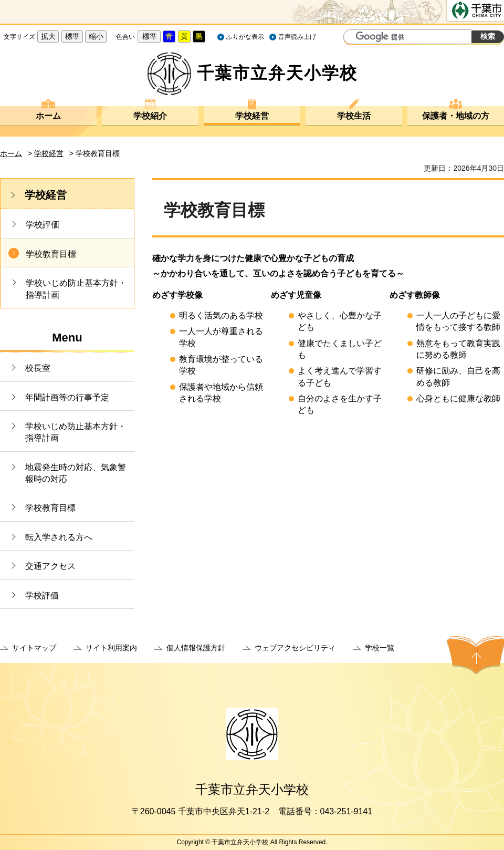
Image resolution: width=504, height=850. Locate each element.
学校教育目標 (51, 254)
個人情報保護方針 (196, 648)
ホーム (48, 116)
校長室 (38, 368)
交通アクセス (50, 566)
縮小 (96, 36)
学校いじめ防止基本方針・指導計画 (76, 289)
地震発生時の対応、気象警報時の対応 (76, 473)
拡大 (48, 36)
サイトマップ (34, 648)
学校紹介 (150, 116)
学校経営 (252, 116)
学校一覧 (380, 648)
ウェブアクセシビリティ (295, 648)
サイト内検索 (353, 38)
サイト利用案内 (111, 648)
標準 (72, 36)
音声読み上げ (297, 37)
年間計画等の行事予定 (67, 397)
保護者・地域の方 (456, 116)
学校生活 (354, 116)
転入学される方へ (59, 537)
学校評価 (43, 225)
